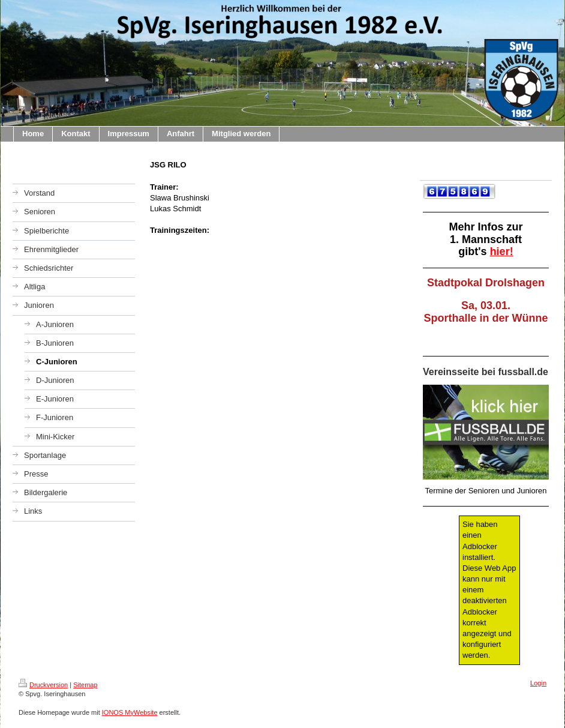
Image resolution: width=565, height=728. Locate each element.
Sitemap (85, 685)
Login (538, 683)
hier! (502, 251)
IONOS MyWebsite (130, 712)
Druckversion (43, 685)
